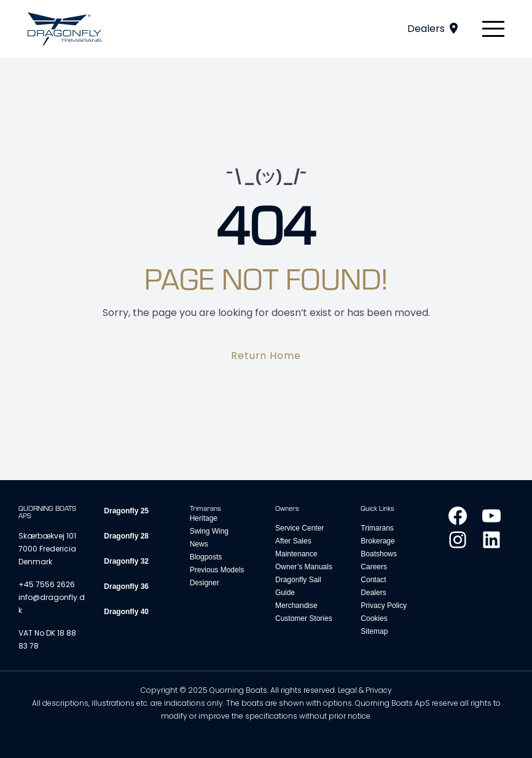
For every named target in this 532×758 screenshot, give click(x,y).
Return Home (266, 356)
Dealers (426, 29)
